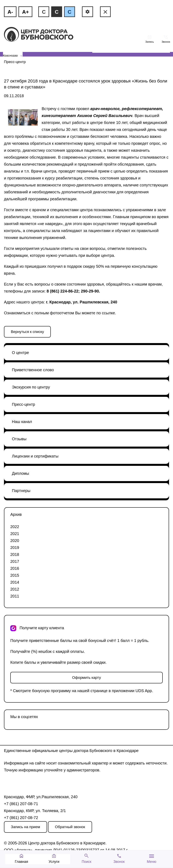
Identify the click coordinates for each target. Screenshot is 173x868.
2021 (15, 534)
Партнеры (21, 491)
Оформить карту (86, 678)
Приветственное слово (33, 370)
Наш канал (22, 422)
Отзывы (19, 439)
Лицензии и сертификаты (35, 456)
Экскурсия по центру (31, 387)
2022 (15, 527)
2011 (15, 596)
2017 (15, 561)
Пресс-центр (15, 62)
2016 (15, 568)
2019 (15, 548)
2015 (15, 575)
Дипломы (21, 473)
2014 (15, 582)
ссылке (109, 313)
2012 (15, 589)
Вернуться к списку (27, 332)
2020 (15, 541)
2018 (15, 554)
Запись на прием (25, 827)
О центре (20, 353)
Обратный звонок (70, 827)
